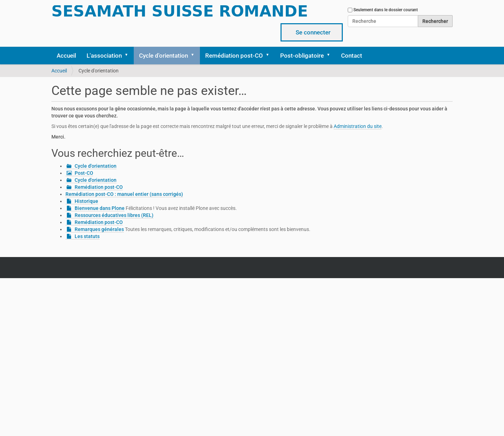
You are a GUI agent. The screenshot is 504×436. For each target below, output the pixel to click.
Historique (86, 201)
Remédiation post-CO (234, 56)
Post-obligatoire (302, 56)
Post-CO (84, 173)
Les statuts (87, 236)
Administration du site (358, 126)
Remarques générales (99, 229)
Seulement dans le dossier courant (386, 10)
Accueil (66, 56)
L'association (104, 56)
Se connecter (313, 32)
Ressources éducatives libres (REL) (114, 215)
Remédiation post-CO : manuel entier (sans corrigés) (124, 194)
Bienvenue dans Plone (100, 208)
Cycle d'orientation (163, 56)
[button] (129, 56)
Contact (352, 56)
